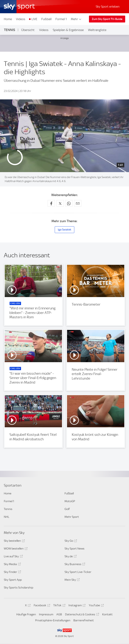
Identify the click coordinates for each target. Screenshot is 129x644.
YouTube (96, 606)
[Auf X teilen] (60, 203)
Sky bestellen (14, 541)
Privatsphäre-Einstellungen (53, 620)
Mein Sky (72, 580)
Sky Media (12, 565)
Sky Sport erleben (108, 7)
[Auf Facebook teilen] (51, 203)
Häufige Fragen (26, 614)
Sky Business (74, 565)
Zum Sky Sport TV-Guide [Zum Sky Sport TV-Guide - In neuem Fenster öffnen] (107, 19)
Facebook (41, 606)
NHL (7, 517)
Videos (21, 19)
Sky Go (70, 541)
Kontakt (107, 614)
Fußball (46, 19)
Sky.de (70, 557)
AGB (59, 614)
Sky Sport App (13, 580)
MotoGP (70, 501)
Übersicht (28, 30)
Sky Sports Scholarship (18, 588)
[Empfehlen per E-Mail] (78, 203)
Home (8, 19)
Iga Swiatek (64, 230)
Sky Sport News (74, 549)
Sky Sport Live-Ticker (78, 572)
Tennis (10, 30)
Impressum (46, 614)
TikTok (59, 606)
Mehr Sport (72, 517)
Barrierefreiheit (84, 620)
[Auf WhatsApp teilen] (69, 203)
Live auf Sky (13, 557)
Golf (67, 509)
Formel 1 (61, 19)
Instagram (76, 606)
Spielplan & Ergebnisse (68, 30)
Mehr (76, 19)
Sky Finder (12, 573)
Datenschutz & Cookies (81, 615)
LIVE (34, 19)
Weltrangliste (97, 30)
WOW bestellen (15, 549)
